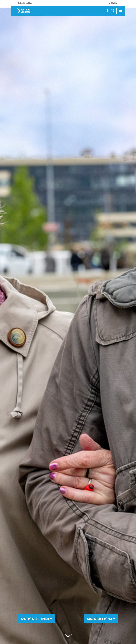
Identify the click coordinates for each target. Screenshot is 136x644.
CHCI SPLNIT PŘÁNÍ (99, 619)
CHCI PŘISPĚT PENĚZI (35, 619)
